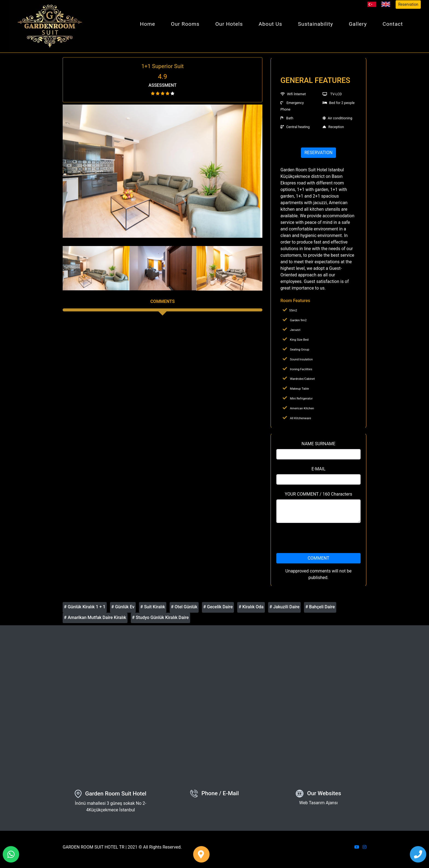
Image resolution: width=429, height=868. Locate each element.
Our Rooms (185, 24)
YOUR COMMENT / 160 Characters (318, 494)
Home (148, 24)
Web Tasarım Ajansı (319, 803)
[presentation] (318, 538)
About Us (270, 24)
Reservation (408, 4)
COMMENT (318, 558)
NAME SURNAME (318, 444)
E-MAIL (318, 469)
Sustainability (315, 24)
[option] (163, 171)
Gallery (358, 24)
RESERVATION (319, 153)
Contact (393, 24)
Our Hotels (229, 24)
